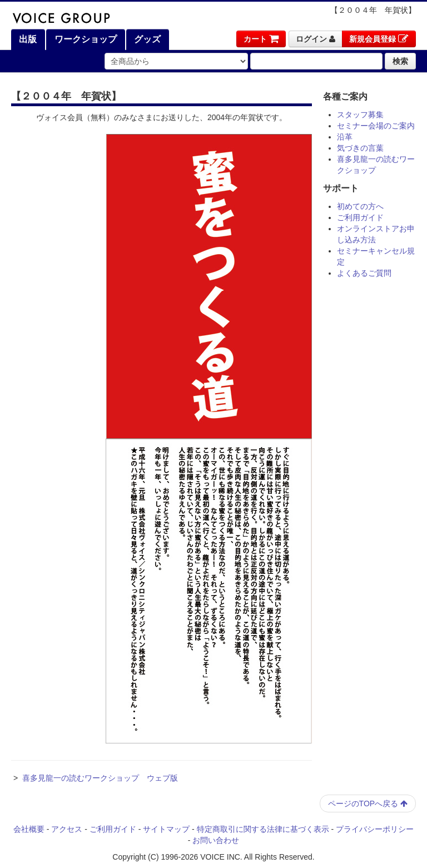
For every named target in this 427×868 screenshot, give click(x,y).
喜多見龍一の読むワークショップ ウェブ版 (100, 778)
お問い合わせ (216, 840)
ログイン (316, 39)
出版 (27, 39)
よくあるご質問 (364, 273)
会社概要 (29, 829)
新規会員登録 (379, 39)
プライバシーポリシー (375, 829)
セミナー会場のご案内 (376, 126)
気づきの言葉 (360, 148)
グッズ (146, 39)
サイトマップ (166, 829)
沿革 (345, 137)
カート (261, 39)
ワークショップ (84, 39)
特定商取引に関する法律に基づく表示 (263, 829)
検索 (400, 61)
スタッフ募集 (360, 115)
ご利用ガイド (360, 217)
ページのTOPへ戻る (368, 803)
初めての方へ (360, 206)
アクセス (67, 829)
